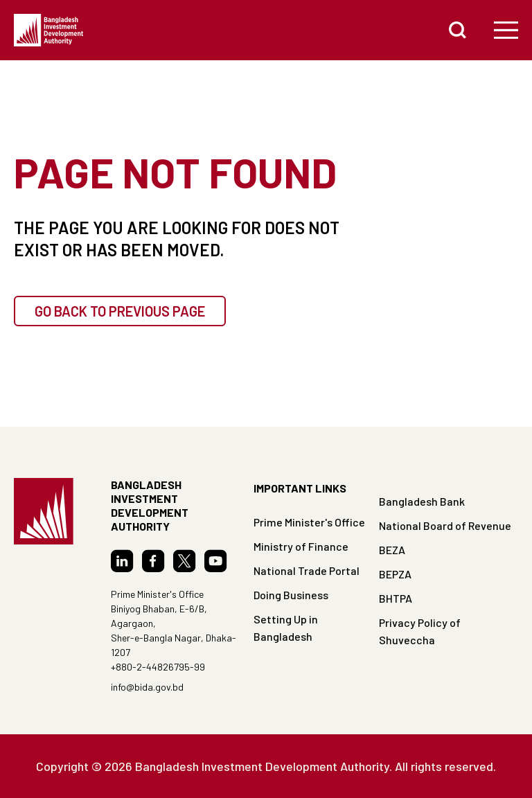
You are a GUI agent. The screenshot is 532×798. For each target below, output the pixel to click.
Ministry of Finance (301, 546)
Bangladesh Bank (422, 501)
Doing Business (291, 595)
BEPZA (395, 574)
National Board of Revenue (445, 525)
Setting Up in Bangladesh (286, 628)
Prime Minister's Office (309, 522)
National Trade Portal (307, 570)
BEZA (392, 550)
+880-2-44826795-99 (158, 667)
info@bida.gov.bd (147, 687)
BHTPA (396, 598)
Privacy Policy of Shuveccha (420, 631)
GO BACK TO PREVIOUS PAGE (120, 311)
